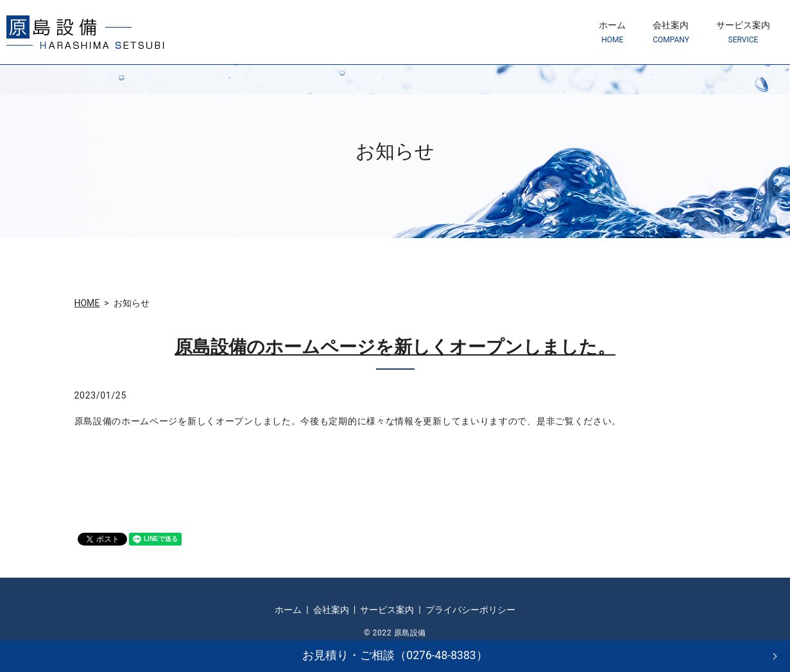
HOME (87, 303)
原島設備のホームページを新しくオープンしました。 (395, 347)
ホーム (612, 32)
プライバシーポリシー (470, 610)
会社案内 (671, 32)
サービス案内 (743, 32)
